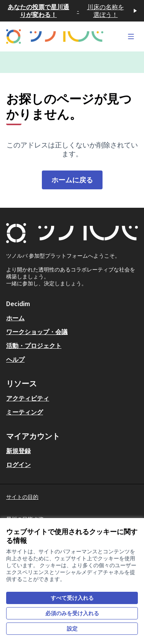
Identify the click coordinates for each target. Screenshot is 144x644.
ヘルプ (15, 359)
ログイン (18, 465)
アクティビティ (28, 398)
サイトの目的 (22, 497)
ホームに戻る (72, 180)
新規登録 (18, 451)
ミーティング (25, 412)
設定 (72, 629)
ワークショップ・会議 (37, 332)
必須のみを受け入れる (72, 613)
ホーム (15, 318)
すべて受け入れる (72, 598)
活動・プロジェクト (34, 346)
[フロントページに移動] (55, 36)
